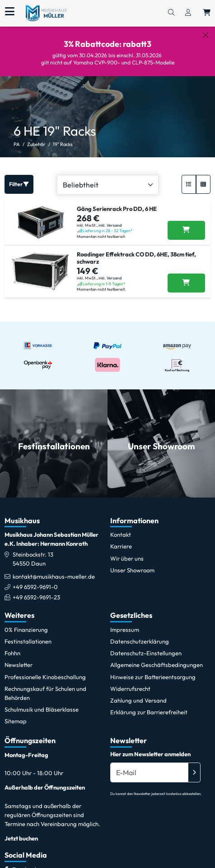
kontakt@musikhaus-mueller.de (54, 569)
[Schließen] (206, 35)
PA (17, 137)
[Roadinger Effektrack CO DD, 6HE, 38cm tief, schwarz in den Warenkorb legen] (186, 276)
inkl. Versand (110, 218)
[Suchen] (171, 13)
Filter (19, 177)
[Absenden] (194, 765)
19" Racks (63, 137)
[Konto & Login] (188, 13)
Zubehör (36, 137)
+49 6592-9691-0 (35, 580)
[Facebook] (25, 862)
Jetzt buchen (21, 831)
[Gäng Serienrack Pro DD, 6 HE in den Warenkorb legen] (186, 223)
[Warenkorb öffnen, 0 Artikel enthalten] (207, 13)
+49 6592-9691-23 (36, 590)
